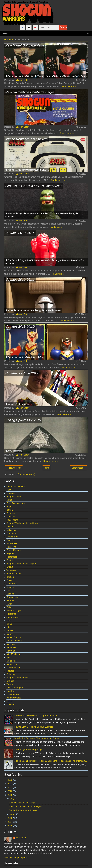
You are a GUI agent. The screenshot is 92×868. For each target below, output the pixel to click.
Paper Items (12, 520)
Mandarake (13, 404)
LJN (8, 627)
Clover (10, 580)
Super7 (48, 310)
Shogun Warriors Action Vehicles (71, 76)
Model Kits (11, 661)
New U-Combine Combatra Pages (25, 806)
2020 (10, 791)
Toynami (10, 527)
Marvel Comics (14, 637)
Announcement (15, 451)
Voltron (10, 701)
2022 (10, 784)
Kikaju (9, 624)
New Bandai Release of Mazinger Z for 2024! (36, 715)
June (13, 814)
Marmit (10, 634)
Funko (10, 310)
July (12, 799)
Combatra (12, 260)
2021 (10, 787)
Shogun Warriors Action (18, 678)
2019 (10, 795)
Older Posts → (79, 468)
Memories (11, 647)
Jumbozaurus (53, 213)
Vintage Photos (14, 698)
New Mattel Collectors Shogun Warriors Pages (37, 738)
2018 (10, 818)
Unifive (10, 567)
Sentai (10, 560)
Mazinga (11, 644)
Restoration (34, 170)
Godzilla (11, 213)
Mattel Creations (14, 641)
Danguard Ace (13, 597)
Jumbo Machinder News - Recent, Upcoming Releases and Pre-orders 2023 (51, 761)
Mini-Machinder (14, 654)
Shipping (11, 674)
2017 (10, 822)
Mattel (31, 76)
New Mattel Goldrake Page (22, 803)
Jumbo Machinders (17, 76)
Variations (11, 570)
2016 (10, 826)
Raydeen (11, 554)
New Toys (11, 547)
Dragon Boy (25, 260)
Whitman (11, 704)
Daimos (10, 594)
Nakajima (33, 357)
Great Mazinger (14, 611)
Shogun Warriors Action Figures (22, 564)
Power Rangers (14, 550)
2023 (10, 780)
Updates (11, 264)
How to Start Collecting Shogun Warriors (34, 727)
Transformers (13, 694)
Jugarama (11, 614)
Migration (11, 651)
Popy (73, 213)
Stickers (46, 170)
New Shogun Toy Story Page (28, 750)
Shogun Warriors (45, 76)
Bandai (10, 510)
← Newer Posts (14, 468)
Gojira (21, 213)
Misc (9, 657)
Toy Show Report (15, 688)
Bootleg (10, 577)
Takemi (10, 684)
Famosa (10, 600)
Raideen (10, 671)
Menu (46, 34)
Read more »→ (69, 87)
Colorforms (12, 584)
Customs (11, 513)
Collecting (11, 530)
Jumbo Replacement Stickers (23, 810)
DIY (8, 590)
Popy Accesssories (16, 503)
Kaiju (9, 621)
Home (46, 468)
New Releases (13, 668)
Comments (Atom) (26, 474)
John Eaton (21, 838)
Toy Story (11, 691)
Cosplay (10, 587)
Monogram (12, 664)
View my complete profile (16, 858)
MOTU (10, 631)
